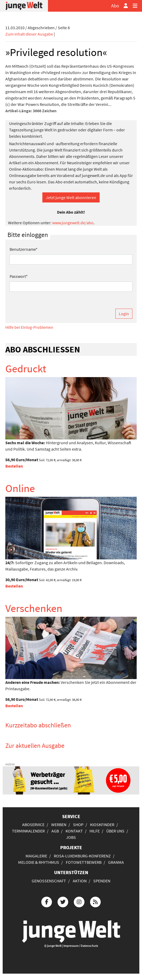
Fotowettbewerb (84, 862)
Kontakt (74, 831)
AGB (55, 831)
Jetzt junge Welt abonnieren (71, 197)
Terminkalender (28, 831)
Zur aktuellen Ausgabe (35, 746)
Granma (116, 862)
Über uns (115, 831)
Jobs (71, 837)
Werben (59, 824)
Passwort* (19, 276)
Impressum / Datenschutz (81, 946)
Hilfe (95, 831)
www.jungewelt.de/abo (73, 223)
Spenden (102, 881)
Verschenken (34, 608)
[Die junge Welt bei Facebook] (47, 901)
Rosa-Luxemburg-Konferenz (82, 856)
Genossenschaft (49, 881)
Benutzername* (24, 249)
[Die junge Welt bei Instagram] (79, 901)
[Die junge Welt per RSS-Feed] (95, 901)
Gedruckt (26, 369)
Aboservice (33, 824)
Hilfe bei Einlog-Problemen (29, 327)
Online (20, 488)
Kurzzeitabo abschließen (38, 725)
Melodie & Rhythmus (39, 862)
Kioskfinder (102, 824)
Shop (78, 824)
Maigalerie (36, 856)
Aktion (80, 881)
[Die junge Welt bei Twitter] (63, 901)
